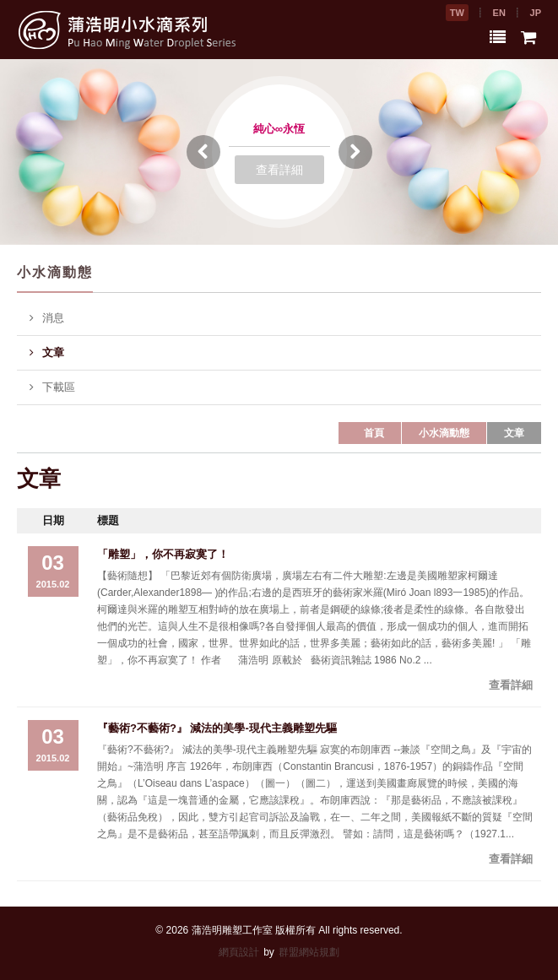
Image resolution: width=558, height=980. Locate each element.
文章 (47, 353)
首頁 (374, 433)
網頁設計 (239, 952)
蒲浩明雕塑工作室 (232, 930)
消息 (47, 318)
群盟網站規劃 (309, 952)
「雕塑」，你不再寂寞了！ (163, 554)
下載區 (52, 387)
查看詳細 (279, 170)
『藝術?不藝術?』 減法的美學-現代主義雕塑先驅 (217, 728)
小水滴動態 (444, 433)
